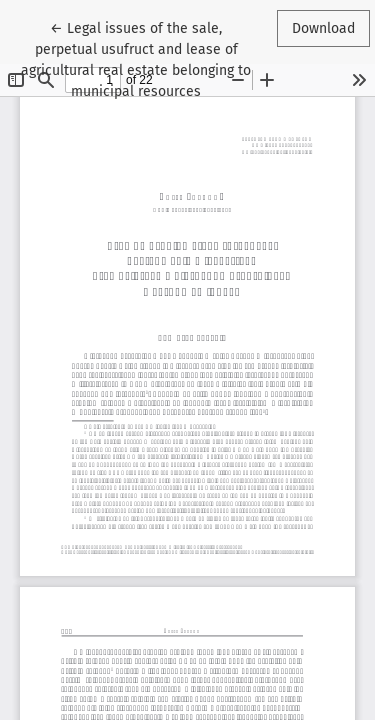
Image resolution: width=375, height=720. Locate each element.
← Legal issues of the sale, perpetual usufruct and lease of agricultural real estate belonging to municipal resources (136, 58)
